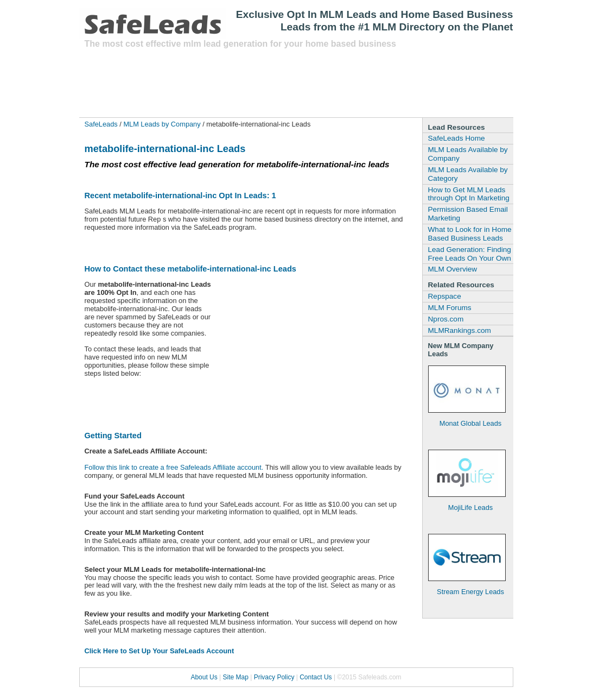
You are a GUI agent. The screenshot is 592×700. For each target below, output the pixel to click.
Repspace (445, 296)
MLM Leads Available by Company (468, 154)
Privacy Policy (274, 677)
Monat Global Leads (471, 423)
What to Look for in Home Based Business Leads (470, 234)
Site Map (236, 677)
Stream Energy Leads (470, 592)
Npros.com (446, 319)
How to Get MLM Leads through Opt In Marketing (469, 194)
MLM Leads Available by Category (468, 174)
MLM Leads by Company (162, 124)
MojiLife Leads (471, 507)
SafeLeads (101, 124)
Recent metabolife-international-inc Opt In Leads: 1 (180, 196)
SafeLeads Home (457, 138)
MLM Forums (450, 308)
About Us (204, 677)
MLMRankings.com (460, 330)
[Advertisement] (282, 82)
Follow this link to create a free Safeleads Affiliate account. (174, 467)
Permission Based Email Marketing (468, 214)
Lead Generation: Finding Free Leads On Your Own (470, 254)
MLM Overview (453, 269)
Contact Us (316, 677)
